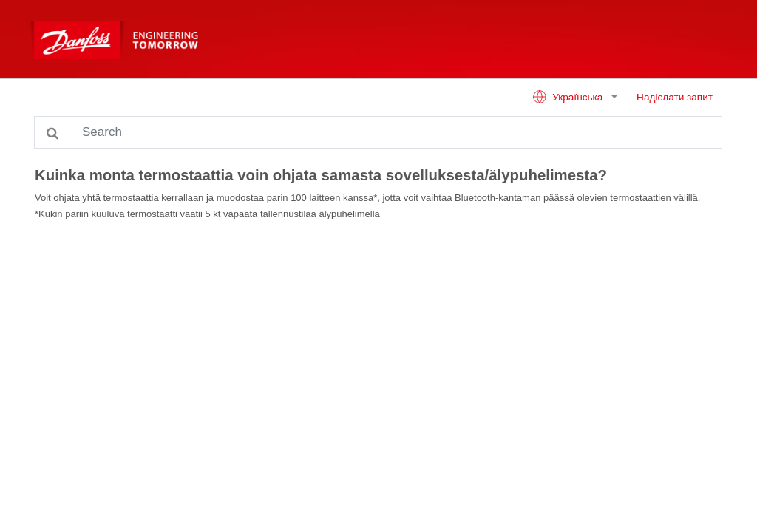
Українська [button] (569, 97)
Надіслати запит (675, 97)
